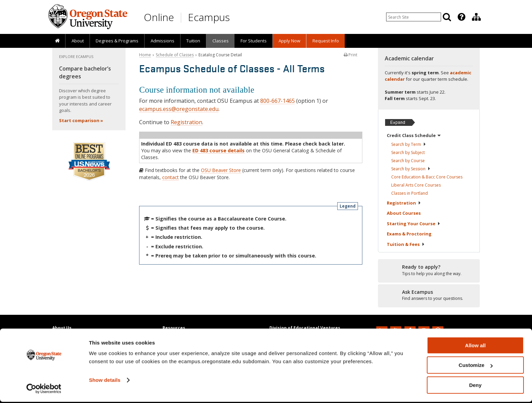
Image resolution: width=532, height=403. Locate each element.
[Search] (447, 17)
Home (145, 55)
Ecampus (209, 17)
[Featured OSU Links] (461, 17)
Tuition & (406, 244)
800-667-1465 (278, 101)
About (78, 41)
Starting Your (414, 224)
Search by (409, 144)
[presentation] (461, 17)
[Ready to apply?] (429, 270)
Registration (186, 122)
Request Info (326, 41)
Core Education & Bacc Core (427, 177)
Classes (221, 41)
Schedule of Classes (175, 55)
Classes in (410, 193)
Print (350, 55)
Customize (476, 367)
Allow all (476, 347)
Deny (476, 386)
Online (159, 17)
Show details (105, 381)
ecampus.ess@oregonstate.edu (179, 109)
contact (170, 177)
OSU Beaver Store (221, 170)
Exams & (409, 234)
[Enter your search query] (414, 17)
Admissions (163, 41)
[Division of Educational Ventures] (476, 17)
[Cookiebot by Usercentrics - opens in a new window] (44, 390)
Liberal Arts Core (416, 185)
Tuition (193, 41)
